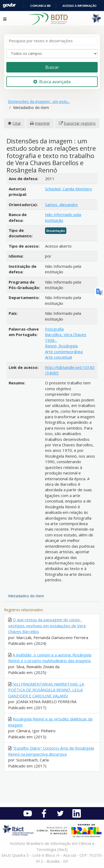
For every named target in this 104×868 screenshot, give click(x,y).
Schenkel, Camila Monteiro (68, 189)
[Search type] (52, 54)
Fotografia (54, 329)
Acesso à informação (79, 6)
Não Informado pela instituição (63, 217)
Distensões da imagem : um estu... (39, 101)
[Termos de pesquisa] (52, 41)
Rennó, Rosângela (61, 346)
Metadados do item (26, 596)
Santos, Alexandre (61, 205)
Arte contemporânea (64, 352)
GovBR (9, 5)
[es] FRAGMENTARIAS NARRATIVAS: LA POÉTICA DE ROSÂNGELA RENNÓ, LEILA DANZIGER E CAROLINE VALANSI (46, 690)
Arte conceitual (58, 357)
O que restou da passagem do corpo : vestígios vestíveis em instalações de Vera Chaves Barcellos (47, 626)
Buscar (52, 67)
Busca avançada (52, 82)
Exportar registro (80, 123)
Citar (17, 123)
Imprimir (42, 123)
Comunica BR (40, 6)
